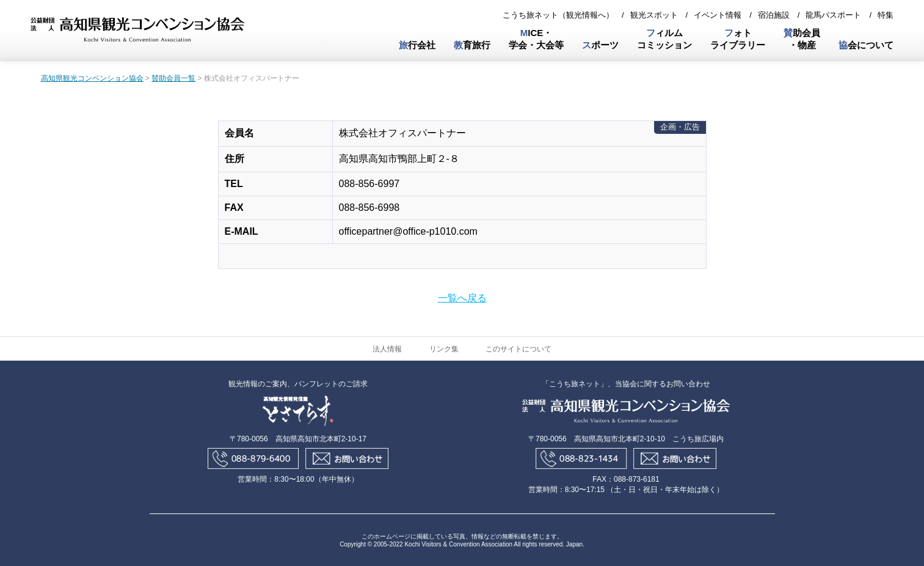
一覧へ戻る (462, 298)
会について (866, 45)
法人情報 (387, 349)
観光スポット (654, 15)
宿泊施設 (774, 15)
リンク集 (444, 349)
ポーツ (600, 45)
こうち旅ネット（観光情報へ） (558, 15)
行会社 (417, 45)
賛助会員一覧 (173, 78)
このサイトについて (518, 349)
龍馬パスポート (833, 15)
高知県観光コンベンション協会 (92, 78)
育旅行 (472, 45)
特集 (886, 15)
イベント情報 (718, 15)
